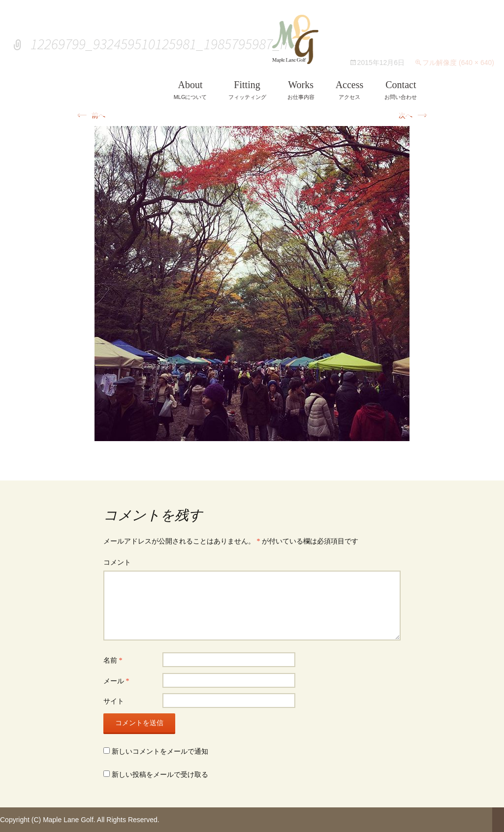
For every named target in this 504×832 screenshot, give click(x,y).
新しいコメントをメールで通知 (160, 752)
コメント (117, 562)
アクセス (350, 90)
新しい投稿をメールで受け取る (160, 775)
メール (116, 681)
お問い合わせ (401, 90)
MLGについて (190, 90)
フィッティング (247, 90)
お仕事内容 (301, 90)
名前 (113, 660)
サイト (114, 701)
